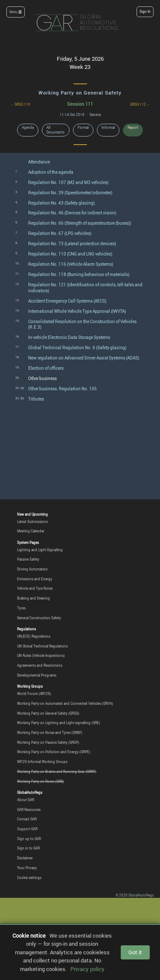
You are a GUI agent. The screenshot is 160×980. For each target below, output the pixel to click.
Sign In (145, 12)
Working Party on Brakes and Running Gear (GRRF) (57, 772)
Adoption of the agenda (51, 172)
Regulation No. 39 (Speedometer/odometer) (70, 193)
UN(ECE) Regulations (34, 636)
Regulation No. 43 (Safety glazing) (61, 203)
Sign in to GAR (28, 848)
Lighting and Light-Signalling (40, 550)
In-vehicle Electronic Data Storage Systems (69, 337)
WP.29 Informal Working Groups (42, 762)
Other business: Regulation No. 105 (63, 389)
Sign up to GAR (29, 839)
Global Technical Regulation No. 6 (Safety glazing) (77, 348)
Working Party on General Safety (80, 93)
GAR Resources (29, 810)
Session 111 (80, 104)
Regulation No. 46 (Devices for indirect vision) (72, 213)
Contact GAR (27, 819)
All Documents (55, 130)
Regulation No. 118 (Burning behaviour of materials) (79, 275)
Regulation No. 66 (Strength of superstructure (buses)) (80, 223)
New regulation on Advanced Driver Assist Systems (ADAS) (84, 358)
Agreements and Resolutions (40, 665)
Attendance (39, 162)
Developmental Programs (37, 675)
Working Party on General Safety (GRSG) (48, 713)
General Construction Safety (39, 618)
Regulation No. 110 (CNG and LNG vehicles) (70, 254)
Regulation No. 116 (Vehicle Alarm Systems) (71, 264)
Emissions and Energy (35, 579)
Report (133, 128)
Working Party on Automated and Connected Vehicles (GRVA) (65, 704)
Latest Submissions (32, 522)
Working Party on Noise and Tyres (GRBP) (50, 733)
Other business (42, 379)
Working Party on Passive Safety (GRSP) (48, 742)
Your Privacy (27, 868)
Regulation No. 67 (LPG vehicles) (60, 233)
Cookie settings (29, 878)
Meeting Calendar (31, 531)
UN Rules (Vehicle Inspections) (41, 656)
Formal (83, 128)
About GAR (26, 800)
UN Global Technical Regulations (42, 646)
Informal (108, 128)
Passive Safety (28, 559)
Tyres (21, 608)
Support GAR (27, 829)
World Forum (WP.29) (34, 694)
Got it (135, 952)
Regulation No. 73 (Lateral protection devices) (72, 244)
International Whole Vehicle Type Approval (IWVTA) (77, 311)
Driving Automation (32, 569)
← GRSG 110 (20, 104)
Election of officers (46, 368)
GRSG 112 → (140, 104)
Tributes (36, 399)
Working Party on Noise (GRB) (41, 781)
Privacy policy (87, 969)
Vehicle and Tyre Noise (35, 588)
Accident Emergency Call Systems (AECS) (67, 301)
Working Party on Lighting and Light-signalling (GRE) (59, 723)
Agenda (28, 128)
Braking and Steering (33, 598)
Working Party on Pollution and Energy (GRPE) (54, 752)
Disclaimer (25, 858)
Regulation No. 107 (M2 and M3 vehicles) (68, 183)
